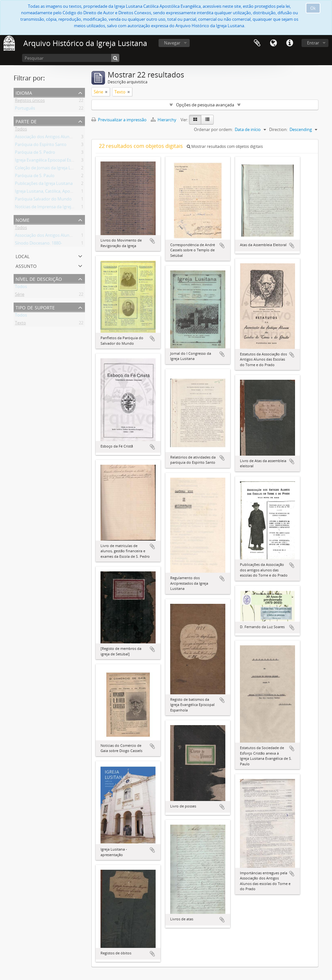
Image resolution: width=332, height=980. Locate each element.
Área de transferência (257, 43)
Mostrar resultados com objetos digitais (225, 146)
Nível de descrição (39, 278)
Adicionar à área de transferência (152, 241)
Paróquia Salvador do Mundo (43, 200)
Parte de (26, 121)
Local (23, 256)
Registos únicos (30, 102)
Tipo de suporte (35, 307)
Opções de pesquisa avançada (205, 105)
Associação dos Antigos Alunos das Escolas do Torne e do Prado (76, 138)
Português (25, 109)
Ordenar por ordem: (213, 129)
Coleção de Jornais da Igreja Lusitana (50, 169)
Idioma (273, 43)
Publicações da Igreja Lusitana (44, 185)
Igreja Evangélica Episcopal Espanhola (51, 161)
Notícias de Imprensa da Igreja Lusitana (53, 208)
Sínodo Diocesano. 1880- (38, 244)
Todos (21, 130)
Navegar (172, 43)
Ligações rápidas (290, 43)
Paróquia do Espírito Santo (41, 146)
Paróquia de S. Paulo (35, 177)
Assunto (26, 265)
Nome (23, 219)
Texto (20, 324)
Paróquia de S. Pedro (35, 153)
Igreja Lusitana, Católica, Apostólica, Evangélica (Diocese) (69, 192)
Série (20, 295)
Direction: (278, 129)
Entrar (313, 43)
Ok (313, 8)
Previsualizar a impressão (119, 120)
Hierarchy (164, 120)
